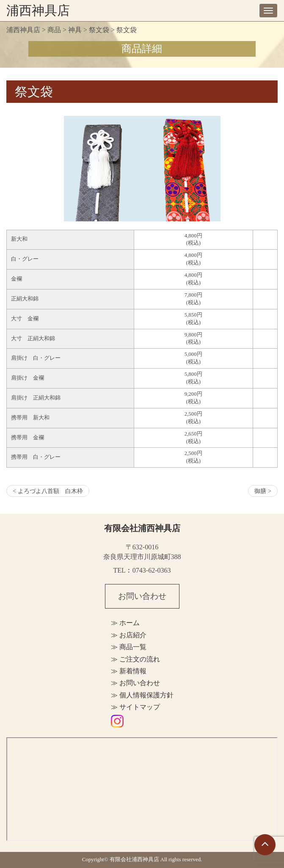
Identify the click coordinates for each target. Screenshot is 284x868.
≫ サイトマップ (135, 707)
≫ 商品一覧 (129, 647)
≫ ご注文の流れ (135, 659)
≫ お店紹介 (129, 635)
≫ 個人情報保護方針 (142, 695)
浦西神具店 (38, 10)
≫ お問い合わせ (135, 683)
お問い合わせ (142, 596)
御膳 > (263, 491)
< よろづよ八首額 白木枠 (48, 491)
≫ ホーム (125, 623)
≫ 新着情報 (129, 671)
